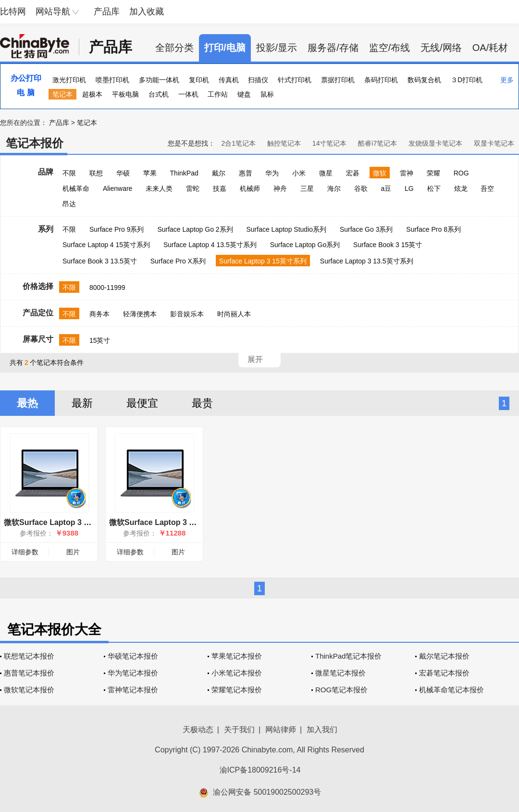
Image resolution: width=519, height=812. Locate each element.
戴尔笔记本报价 (444, 656)
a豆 (386, 188)
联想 (96, 173)
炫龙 (461, 188)
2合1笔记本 (238, 143)
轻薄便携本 (140, 314)
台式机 (159, 94)
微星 (326, 173)
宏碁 (353, 173)
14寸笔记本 (330, 143)
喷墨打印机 (112, 80)
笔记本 (62, 94)
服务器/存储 (333, 48)
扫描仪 (258, 80)
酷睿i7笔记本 (377, 143)
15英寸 (100, 340)
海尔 (334, 188)
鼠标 (267, 94)
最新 (82, 403)
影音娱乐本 (187, 314)
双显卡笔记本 (494, 143)
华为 (272, 173)
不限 (69, 173)
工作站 (218, 94)
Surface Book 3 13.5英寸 (100, 261)
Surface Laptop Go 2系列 (195, 229)
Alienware (117, 188)
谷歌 (361, 188)
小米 (299, 173)
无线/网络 (441, 48)
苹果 (150, 173)
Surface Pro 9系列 (117, 229)
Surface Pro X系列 (178, 261)
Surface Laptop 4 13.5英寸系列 (210, 245)
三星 (307, 188)
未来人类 (159, 188)
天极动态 (198, 730)
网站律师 (281, 730)
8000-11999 (107, 287)
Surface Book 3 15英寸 (388, 245)
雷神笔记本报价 (133, 690)
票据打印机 (338, 80)
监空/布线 (390, 48)
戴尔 (219, 173)
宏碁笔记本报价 (444, 673)
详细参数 (25, 552)
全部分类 (174, 48)
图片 (73, 552)
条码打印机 (381, 80)
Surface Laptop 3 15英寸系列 (263, 261)
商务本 (99, 314)
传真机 (229, 80)
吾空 (487, 188)
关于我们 (239, 730)
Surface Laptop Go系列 (305, 245)
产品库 (107, 12)
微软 (380, 173)
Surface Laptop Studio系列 (286, 229)
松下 (434, 188)
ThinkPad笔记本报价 (348, 656)
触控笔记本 (284, 143)
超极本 (92, 94)
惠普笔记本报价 (29, 673)
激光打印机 (69, 80)
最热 (27, 403)
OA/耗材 (490, 48)
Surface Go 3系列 (366, 229)
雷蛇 (193, 188)
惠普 (246, 173)
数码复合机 (424, 80)
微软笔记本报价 (29, 690)
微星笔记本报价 (340, 673)
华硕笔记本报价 (133, 656)
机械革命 (76, 188)
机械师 (250, 188)
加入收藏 (147, 12)
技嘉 (220, 188)
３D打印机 (467, 80)
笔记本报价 (35, 143)
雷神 (407, 173)
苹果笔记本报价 (237, 656)
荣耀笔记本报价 (237, 690)
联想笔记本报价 (29, 656)
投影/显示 (277, 48)
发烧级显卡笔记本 (435, 143)
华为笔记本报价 (133, 673)
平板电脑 (125, 94)
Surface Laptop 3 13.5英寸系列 (367, 261)
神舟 (280, 188)
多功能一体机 (159, 80)
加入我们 (322, 730)
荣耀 (433, 173)
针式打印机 (295, 80)
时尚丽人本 (234, 314)
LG (409, 188)
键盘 (244, 94)
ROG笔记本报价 (341, 690)
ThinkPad (184, 173)
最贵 (202, 403)
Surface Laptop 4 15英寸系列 (106, 245)
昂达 (69, 204)
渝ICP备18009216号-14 (260, 770)
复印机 (199, 80)
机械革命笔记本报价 (451, 690)
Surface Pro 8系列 (433, 229)
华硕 (123, 173)
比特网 (13, 12)
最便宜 (142, 403)
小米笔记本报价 (237, 673)
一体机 (188, 94)
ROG (461, 173)
